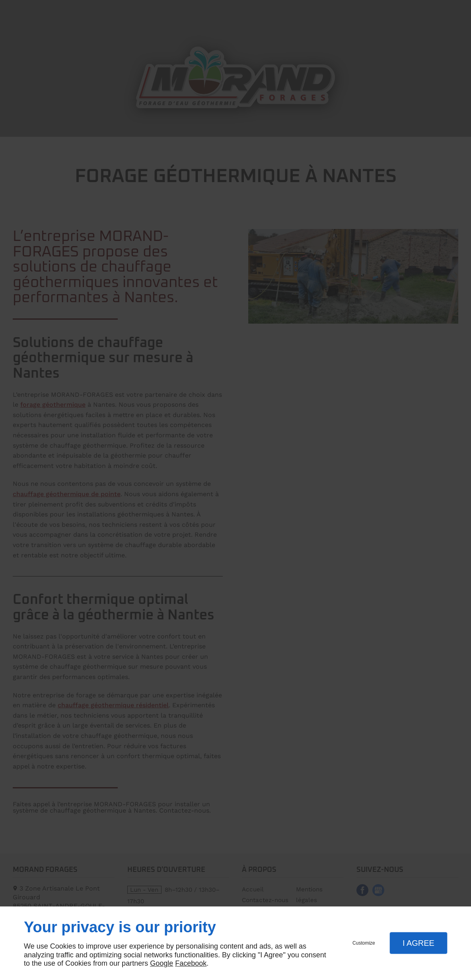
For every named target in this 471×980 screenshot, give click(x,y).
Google (162, 963)
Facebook (191, 963)
